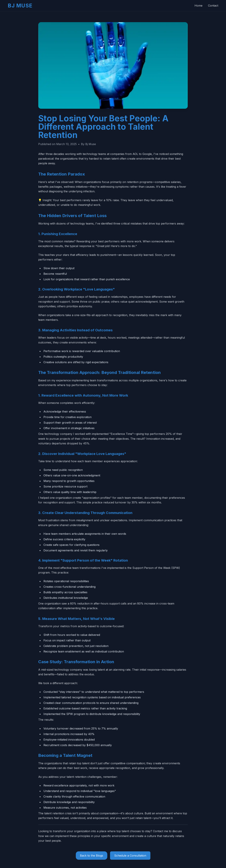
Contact (213, 6)
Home (198, 6)
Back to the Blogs (92, 856)
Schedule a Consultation (130, 856)
